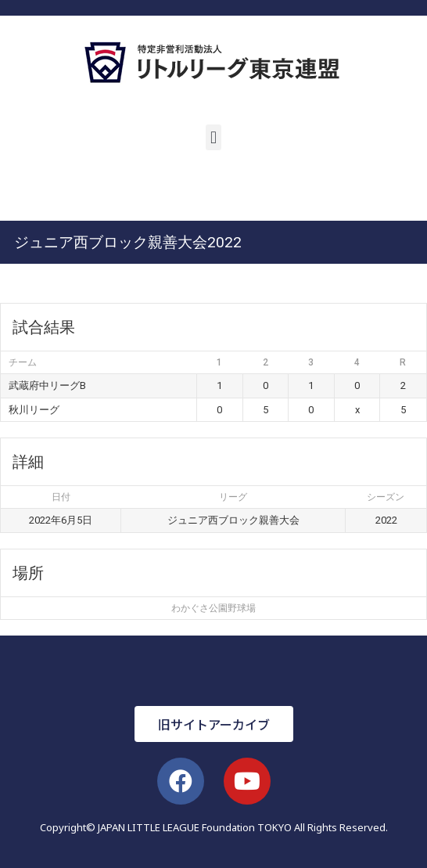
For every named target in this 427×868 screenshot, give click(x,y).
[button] (213, 137)
